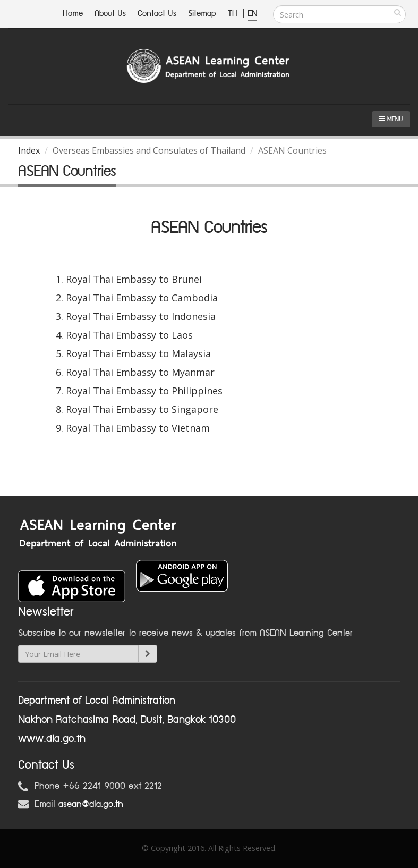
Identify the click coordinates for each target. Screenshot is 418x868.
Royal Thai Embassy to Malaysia (138, 353)
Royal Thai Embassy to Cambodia (142, 298)
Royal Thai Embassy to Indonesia (141, 316)
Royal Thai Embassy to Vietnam (138, 428)
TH (234, 14)
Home (73, 14)
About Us (110, 14)
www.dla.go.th (52, 739)
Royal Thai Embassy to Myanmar (140, 372)
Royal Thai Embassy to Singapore (142, 409)
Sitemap (202, 14)
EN (252, 14)
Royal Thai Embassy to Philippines (144, 391)
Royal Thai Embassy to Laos (129, 335)
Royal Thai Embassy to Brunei (134, 279)
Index (29, 150)
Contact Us (157, 14)
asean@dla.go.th (91, 804)
